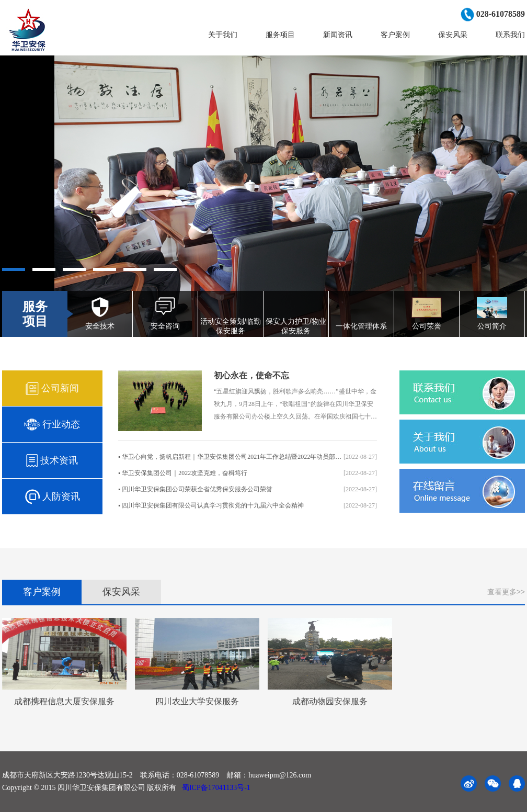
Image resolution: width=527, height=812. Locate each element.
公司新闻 (52, 388)
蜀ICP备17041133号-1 (215, 788)
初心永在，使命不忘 (251, 375)
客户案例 (395, 35)
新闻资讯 (338, 35)
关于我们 (223, 35)
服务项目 (280, 35)
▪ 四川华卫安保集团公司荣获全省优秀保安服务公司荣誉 (248, 489)
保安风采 (453, 35)
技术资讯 (52, 461)
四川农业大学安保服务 (197, 701)
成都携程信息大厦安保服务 (64, 701)
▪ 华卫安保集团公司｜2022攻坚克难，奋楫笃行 (248, 473)
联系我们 (510, 35)
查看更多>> (506, 592)
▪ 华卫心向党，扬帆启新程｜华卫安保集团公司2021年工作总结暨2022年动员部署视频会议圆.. (248, 457)
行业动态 (52, 425)
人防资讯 (52, 497)
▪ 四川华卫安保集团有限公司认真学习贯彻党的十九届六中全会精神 (248, 506)
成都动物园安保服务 (330, 701)
